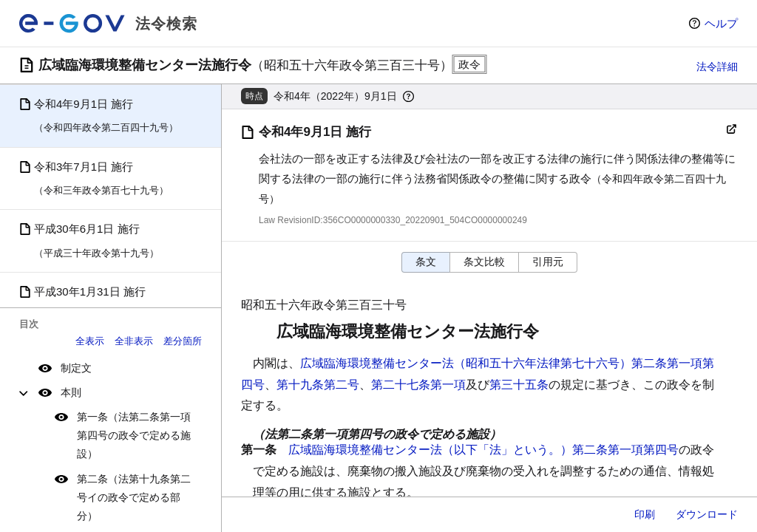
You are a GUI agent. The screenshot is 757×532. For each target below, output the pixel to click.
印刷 (645, 514)
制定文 (76, 368)
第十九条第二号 (318, 385)
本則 (71, 392)
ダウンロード (707, 514)
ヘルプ (721, 23)
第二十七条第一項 (418, 385)
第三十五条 (519, 385)
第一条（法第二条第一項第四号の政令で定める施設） (134, 435)
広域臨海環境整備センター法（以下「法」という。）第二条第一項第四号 (483, 450)
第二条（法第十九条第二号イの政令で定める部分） (134, 497)
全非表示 (134, 341)
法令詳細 (717, 66)
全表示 (90, 341)
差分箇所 (183, 341)
